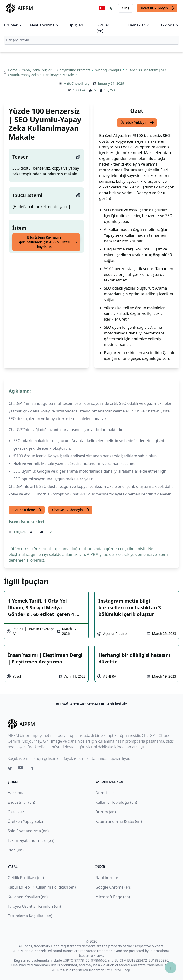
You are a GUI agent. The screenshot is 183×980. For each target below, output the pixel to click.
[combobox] (91, 40)
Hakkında (168, 25)
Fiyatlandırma (45, 25)
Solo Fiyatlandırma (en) (28, 831)
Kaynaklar (139, 25)
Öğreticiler (105, 793)
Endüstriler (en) (21, 802)
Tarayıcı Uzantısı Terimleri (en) (34, 906)
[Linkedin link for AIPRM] (32, 769)
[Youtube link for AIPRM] (21, 769)
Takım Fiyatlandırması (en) (31, 840)
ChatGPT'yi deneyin (71, 510)
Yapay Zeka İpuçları (38, 70)
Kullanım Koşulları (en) (28, 897)
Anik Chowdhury (77, 83)
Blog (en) (16, 850)
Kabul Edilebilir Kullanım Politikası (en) (42, 887)
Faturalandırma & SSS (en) (119, 821)
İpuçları (77, 25)
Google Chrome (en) (113, 887)
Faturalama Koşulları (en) (30, 916)
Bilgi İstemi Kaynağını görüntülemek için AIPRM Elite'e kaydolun (48, 242)
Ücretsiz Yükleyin (158, 8)
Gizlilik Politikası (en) (26, 878)
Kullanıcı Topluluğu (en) (116, 802)
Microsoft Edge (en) (113, 897)
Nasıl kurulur (107, 878)
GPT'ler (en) (103, 28)
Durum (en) (106, 812)
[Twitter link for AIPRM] (10, 768)
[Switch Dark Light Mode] (112, 8)
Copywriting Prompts (74, 70)
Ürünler (13, 25)
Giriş (126, 8)
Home (13, 70)
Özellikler (16, 812)
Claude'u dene (27, 510)
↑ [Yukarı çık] (171, 967)
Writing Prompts (109, 70)
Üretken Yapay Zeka (25, 821)
